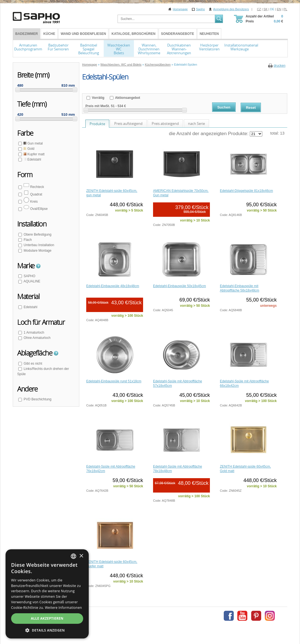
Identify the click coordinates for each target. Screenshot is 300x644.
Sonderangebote (178, 34)
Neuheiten (209, 34)
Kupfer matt (34, 154)
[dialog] (47, 594)
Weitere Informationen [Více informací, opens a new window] (63, 608)
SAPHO (29, 276)
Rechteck (33, 187)
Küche (49, 34)
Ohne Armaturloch (37, 338)
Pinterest (256, 616)
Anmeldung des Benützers (231, 9)
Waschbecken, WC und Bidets (121, 65)
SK (265, 9)
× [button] (81, 556)
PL (285, 9)
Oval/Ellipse (35, 209)
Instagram (270, 616)
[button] (47, 630)
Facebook (229, 616)
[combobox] (73, 556)
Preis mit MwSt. (98, 106)
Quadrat (32, 194)
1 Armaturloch (33, 333)
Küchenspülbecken (158, 65)
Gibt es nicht (32, 364)
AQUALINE (31, 281)
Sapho (200, 9)
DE (272, 9)
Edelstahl (32, 159)
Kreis (30, 202)
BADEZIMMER (26, 34)
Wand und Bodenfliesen (83, 34)
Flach (27, 240)
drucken (280, 66)
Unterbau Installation (38, 245)
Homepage (180, 9)
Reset (251, 108)
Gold (29, 149)
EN (279, 9)
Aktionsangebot (127, 98)
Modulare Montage (37, 251)
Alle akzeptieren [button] (47, 618)
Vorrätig (98, 98)
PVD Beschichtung (37, 399)
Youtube (242, 616)
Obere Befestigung (37, 235)
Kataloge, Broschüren (133, 34)
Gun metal (33, 143)
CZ (259, 9)
